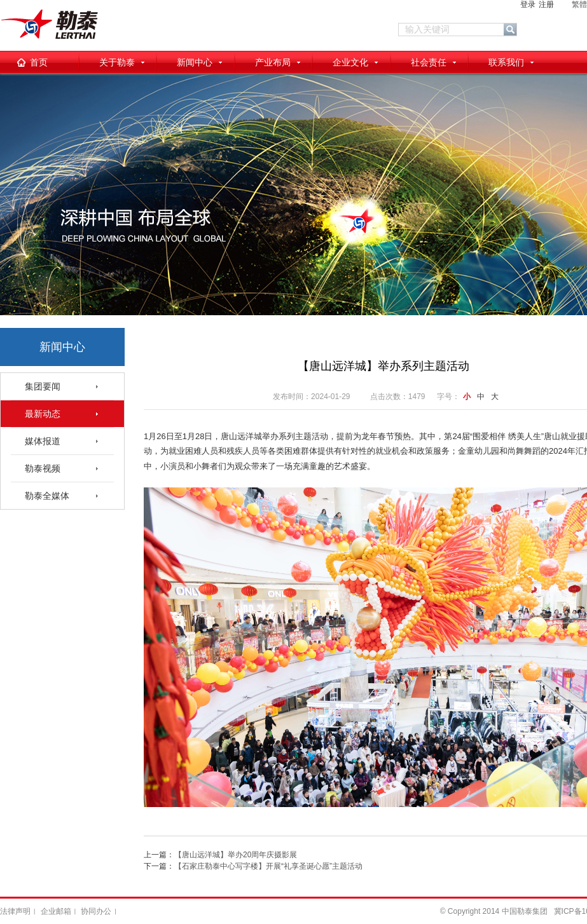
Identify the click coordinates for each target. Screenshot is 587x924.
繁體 (579, 4)
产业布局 (273, 62)
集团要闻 (43, 386)
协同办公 (96, 911)
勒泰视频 (43, 468)
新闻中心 (195, 62)
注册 (546, 4)
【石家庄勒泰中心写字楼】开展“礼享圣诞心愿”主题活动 (268, 866)
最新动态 (43, 414)
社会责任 (429, 62)
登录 (528, 4)
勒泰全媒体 (47, 496)
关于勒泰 (117, 62)
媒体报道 (43, 441)
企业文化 (350, 62)
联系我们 (506, 62)
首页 (39, 62)
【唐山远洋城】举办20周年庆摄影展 (236, 855)
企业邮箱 (56, 911)
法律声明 (15, 911)
